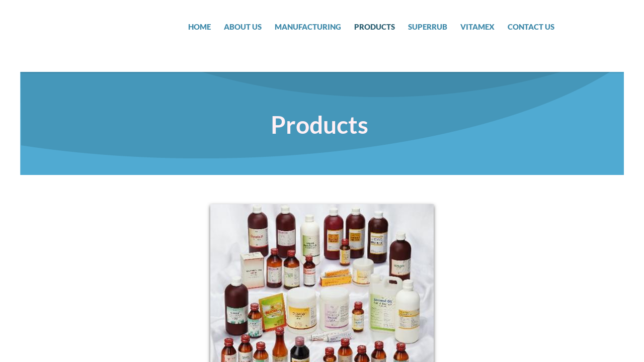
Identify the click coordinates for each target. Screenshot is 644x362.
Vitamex (477, 27)
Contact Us (531, 27)
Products (375, 27)
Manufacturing (308, 27)
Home (199, 27)
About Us (243, 27)
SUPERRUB (428, 27)
